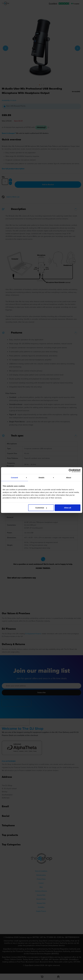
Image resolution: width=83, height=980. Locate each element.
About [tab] (69, 477)
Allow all (68, 508)
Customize (41, 508)
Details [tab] (42, 477)
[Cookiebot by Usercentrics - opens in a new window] (70, 471)
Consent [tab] (14, 477)
